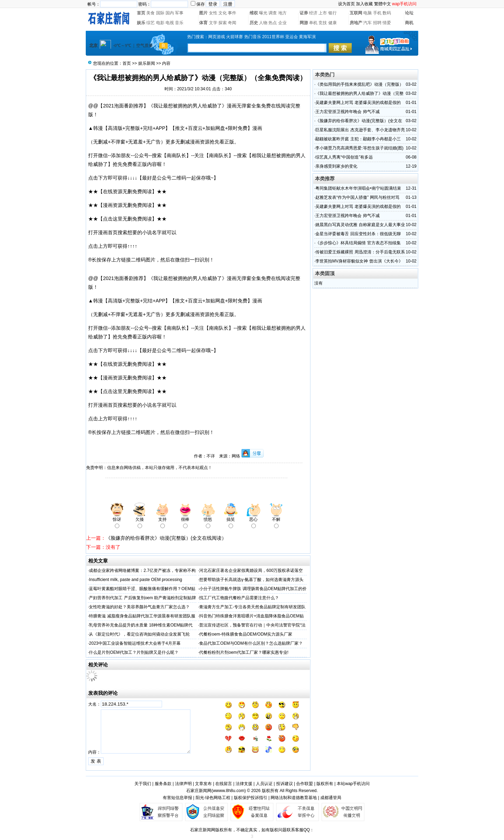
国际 (160, 13)
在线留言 (224, 784)
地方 (282, 13)
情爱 (387, 23)
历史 (254, 23)
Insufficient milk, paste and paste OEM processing (135, 580)
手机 (377, 13)
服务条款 (163, 784)
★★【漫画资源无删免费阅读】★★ (127, 205)
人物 (263, 23)
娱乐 (141, 23)
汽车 (367, 23)
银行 (332, 13)
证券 (304, 13)
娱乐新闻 (147, 63)
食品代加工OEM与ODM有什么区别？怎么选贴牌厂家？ (251, 643)
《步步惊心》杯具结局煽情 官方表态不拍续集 (358, 243)
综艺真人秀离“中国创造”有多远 (344, 157)
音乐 (179, 23)
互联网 (356, 13)
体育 (203, 23)
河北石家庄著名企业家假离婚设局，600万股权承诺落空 (251, 570)
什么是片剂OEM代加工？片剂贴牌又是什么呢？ (134, 652)
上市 (323, 13)
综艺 (150, 23)
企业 (282, 23)
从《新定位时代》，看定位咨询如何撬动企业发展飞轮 (139, 634)
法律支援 (244, 784)
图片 (203, 13)
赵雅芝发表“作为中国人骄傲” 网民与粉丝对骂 (357, 197)
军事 (179, 13)
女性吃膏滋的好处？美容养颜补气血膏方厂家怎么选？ (139, 607)
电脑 (367, 13)
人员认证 (264, 784)
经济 (313, 13)
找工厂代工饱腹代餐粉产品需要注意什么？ (239, 598)
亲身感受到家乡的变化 (336, 166)
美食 (150, 13)
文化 (223, 13)
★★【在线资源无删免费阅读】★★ (127, 191)
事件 (232, 13)
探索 (223, 23)
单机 (313, 23)
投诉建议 (285, 784)
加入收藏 (364, 4)
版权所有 (325, 784)
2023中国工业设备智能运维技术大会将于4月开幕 (135, 643)
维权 (254, 13)
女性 (213, 13)
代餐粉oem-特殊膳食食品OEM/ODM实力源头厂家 (246, 634)
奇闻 (232, 23)
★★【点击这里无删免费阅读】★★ (127, 219)
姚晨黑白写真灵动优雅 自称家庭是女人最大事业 (360, 225)
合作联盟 (304, 784)
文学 (213, 23)
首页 (141, 13)
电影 (160, 23)
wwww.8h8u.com (229, 791)
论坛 (409, 13)
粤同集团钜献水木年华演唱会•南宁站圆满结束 (358, 188)
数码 (387, 13)
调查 (273, 13)
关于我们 (143, 784)
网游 (304, 23)
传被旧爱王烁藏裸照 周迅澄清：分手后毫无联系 (360, 252)
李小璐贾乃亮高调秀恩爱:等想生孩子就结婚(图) (359, 148)
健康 (332, 23)
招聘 (377, 23)
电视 (170, 23)
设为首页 (346, 4)
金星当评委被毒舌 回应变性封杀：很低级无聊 (358, 234)
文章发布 (203, 784)
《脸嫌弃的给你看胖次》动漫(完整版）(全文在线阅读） (166, 538)
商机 (409, 23)
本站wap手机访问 (353, 784)
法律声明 (183, 784)
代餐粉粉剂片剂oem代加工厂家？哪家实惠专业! (244, 652)
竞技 (323, 23)
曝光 (263, 13)
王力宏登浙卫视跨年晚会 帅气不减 (347, 112)
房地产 (356, 23)
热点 (273, 23)
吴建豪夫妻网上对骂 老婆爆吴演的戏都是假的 (358, 103)
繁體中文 (383, 4)
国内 (170, 13)
